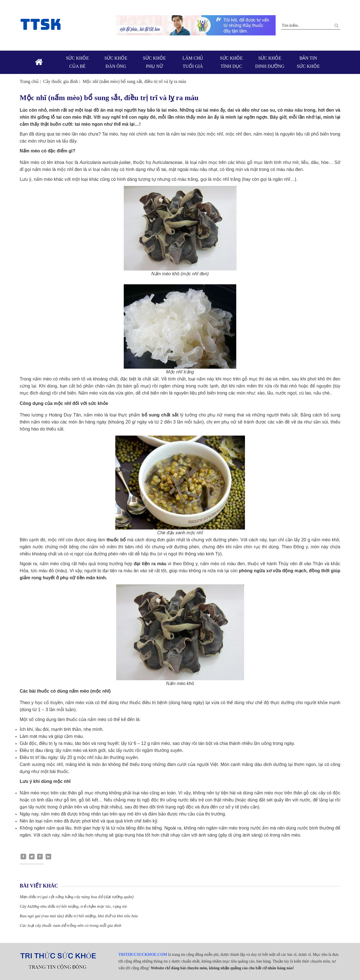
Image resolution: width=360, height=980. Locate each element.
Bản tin (308, 63)
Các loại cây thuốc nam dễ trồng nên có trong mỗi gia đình (71, 925)
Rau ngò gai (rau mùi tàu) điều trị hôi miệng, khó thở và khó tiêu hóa (79, 916)
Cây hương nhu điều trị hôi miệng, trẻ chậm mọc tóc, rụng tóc (74, 906)
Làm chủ (193, 63)
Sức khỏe (77, 63)
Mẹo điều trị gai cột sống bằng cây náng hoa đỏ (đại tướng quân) (77, 897)
